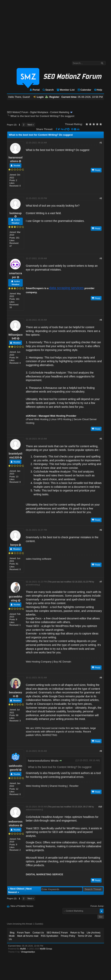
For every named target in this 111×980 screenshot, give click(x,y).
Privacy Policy (68, 936)
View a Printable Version (22, 906)
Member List (65, 90)
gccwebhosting (32, 585)
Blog (12, 933)
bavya (14, 545)
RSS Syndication (50, 936)
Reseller (74, 786)
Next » (31, 125)
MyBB (23, 949)
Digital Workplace (39, 112)
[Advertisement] (55, 29)
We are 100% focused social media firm (48, 728)
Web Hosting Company (39, 662)
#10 (100, 807)
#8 (101, 678)
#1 (101, 143)
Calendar (84, 90)
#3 (101, 258)
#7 (101, 582)
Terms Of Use (85, 936)
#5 (101, 439)
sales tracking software (39, 559)
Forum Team (23, 933)
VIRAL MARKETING (46, 735)
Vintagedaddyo (28, 952)
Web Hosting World (37, 786)
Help (98, 90)
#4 (101, 320)
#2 (101, 198)
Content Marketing (60, 112)
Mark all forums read (28, 936)
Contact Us (38, 933)
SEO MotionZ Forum (18, 112)
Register (52, 97)
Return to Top (77, 933)
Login (39, 97)
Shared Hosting (58, 786)
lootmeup (16, 213)
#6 (101, 530)
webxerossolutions (34, 810)
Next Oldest (17, 889)
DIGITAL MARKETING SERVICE (45, 874)
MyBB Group (46, 949)
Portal (34, 90)
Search (48, 90)
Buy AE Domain (62, 662)
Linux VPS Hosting (61, 419)
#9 (101, 751)
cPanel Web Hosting (37, 419)
